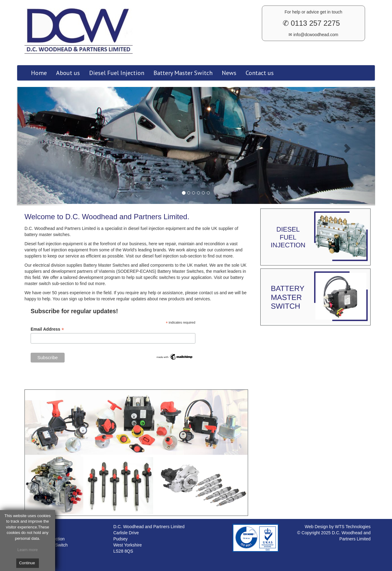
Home (39, 73)
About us (68, 73)
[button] (44, 146)
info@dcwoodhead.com (315, 35)
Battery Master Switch (183, 73)
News (229, 73)
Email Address (47, 329)
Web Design (317, 527)
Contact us (260, 73)
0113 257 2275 (314, 23)
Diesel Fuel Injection (117, 73)
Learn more (28, 550)
